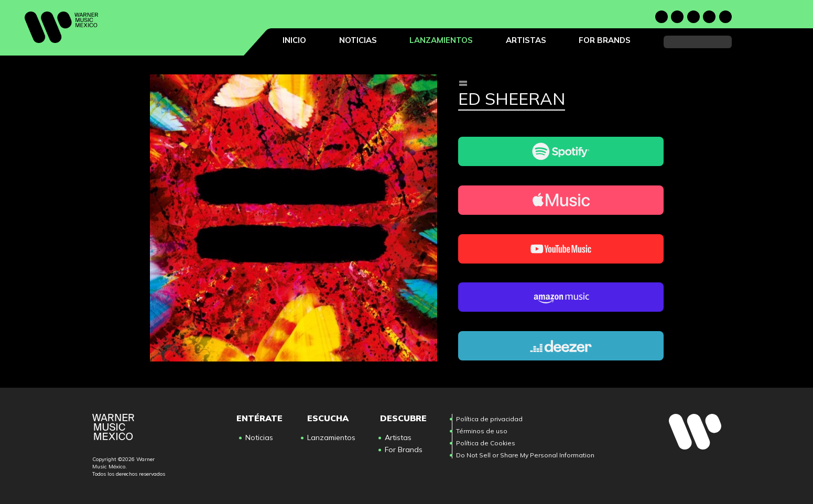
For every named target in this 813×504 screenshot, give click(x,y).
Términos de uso (482, 431)
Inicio (294, 40)
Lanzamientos (441, 40)
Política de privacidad (489, 419)
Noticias (358, 40)
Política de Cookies (486, 443)
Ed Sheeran (512, 100)
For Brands (605, 40)
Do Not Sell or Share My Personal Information (525, 455)
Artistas (526, 40)
